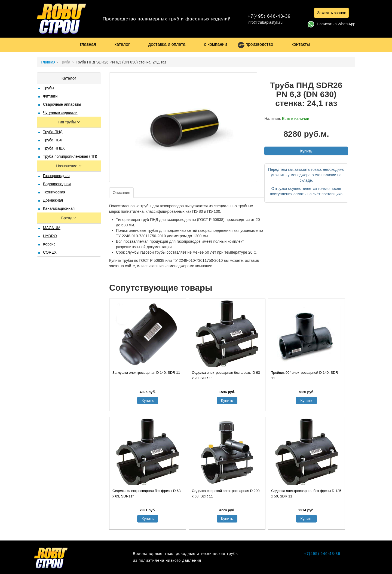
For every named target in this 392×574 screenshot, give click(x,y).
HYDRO (50, 236)
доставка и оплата (167, 44)
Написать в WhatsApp (331, 24)
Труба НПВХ (54, 148)
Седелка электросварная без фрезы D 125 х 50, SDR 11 (306, 493)
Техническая (54, 192)
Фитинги (50, 96)
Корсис (49, 244)
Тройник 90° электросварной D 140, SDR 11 (305, 375)
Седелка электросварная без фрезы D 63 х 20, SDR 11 (226, 375)
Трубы (49, 88)
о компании (215, 44)
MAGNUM (52, 228)
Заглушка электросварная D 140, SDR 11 (146, 373)
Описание (121, 193)
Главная (48, 62)
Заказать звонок (331, 13)
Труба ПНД (53, 132)
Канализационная (59, 208)
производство (255, 44)
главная (88, 44)
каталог (122, 44)
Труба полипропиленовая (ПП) (70, 156)
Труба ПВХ (53, 140)
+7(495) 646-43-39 (269, 16)
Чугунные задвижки (60, 113)
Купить (306, 151)
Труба (66, 62)
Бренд (67, 218)
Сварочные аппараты (62, 104)
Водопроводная (57, 184)
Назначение (67, 166)
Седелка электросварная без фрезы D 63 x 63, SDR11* (146, 493)
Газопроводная (56, 176)
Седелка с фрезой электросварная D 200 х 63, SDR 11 (226, 493)
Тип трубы (67, 122)
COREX (50, 252)
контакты (301, 44)
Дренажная (53, 200)
